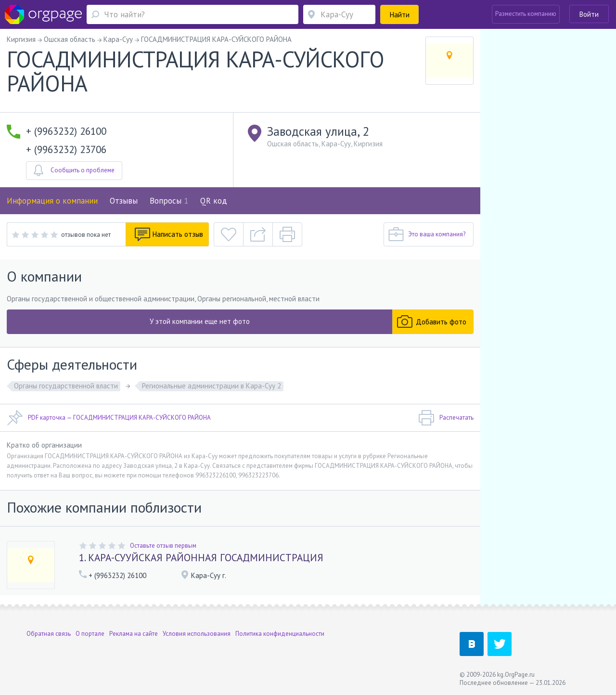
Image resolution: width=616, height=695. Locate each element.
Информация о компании (52, 201)
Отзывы (124, 201)
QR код (214, 201)
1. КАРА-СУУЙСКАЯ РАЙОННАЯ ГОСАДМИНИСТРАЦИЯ (201, 558)
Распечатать (446, 418)
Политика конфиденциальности (280, 634)
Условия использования (197, 634)
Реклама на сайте (134, 634)
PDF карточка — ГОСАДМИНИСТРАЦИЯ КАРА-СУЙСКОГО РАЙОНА (109, 418)
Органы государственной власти (66, 386)
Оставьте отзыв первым (163, 546)
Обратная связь (49, 634)
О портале (90, 634)
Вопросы (169, 201)
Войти (589, 14)
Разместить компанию (526, 14)
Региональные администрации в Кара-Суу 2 (212, 386)
